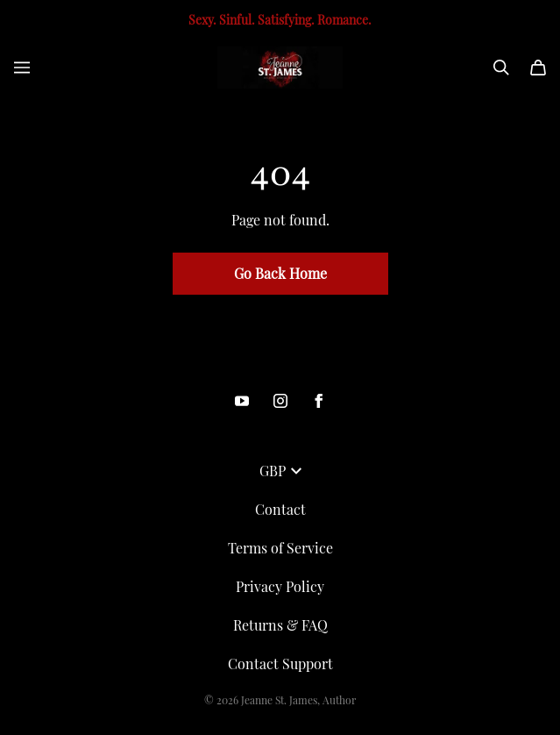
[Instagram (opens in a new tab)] (280, 401)
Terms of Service (280, 548)
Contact (280, 509)
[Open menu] (22, 68)
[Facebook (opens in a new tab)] (319, 401)
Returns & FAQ (280, 625)
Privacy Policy (280, 586)
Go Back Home (280, 273)
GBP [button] (280, 471)
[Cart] (538, 68)
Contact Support (280, 664)
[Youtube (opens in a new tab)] (242, 401)
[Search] (501, 68)
